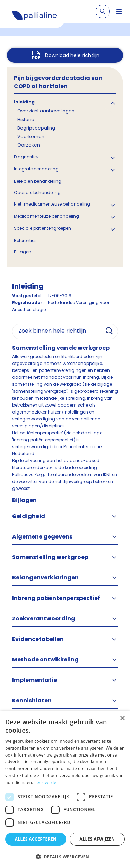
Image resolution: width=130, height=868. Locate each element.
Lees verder (46, 782)
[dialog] (65, 790)
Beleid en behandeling (38, 181)
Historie (26, 120)
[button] (65, 857)
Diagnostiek (26, 157)
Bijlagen (23, 252)
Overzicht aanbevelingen (46, 111)
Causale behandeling (37, 193)
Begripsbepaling (36, 128)
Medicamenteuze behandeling (46, 216)
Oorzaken (29, 145)
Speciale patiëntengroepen (42, 228)
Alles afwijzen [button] (97, 839)
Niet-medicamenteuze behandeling (52, 204)
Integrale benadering (36, 169)
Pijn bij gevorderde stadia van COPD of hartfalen (58, 82)
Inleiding (24, 102)
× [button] (122, 719)
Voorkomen (31, 137)
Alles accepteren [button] (36, 839)
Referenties (25, 240)
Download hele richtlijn (72, 55)
